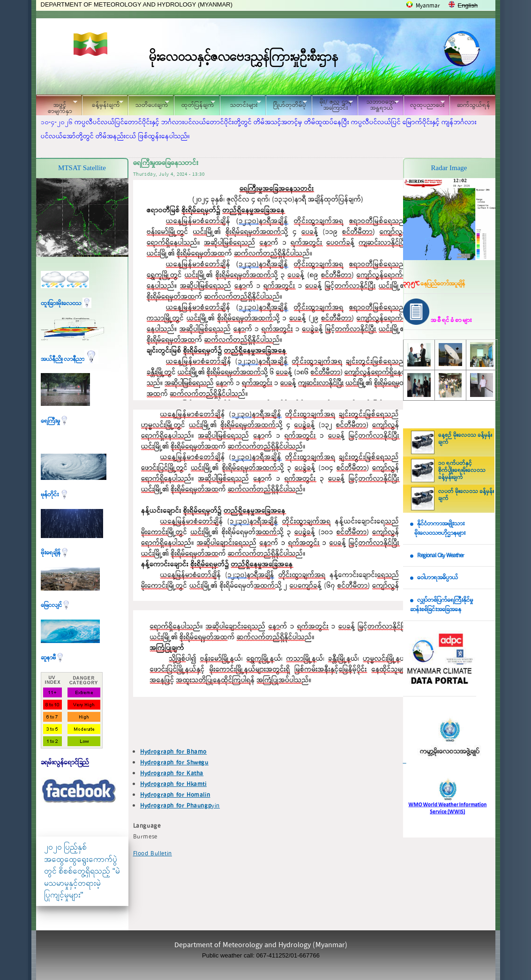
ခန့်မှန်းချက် (103, 104)
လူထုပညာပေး (424, 104)
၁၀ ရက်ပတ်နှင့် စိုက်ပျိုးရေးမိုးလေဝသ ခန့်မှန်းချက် (462, 471)
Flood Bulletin (153, 854)
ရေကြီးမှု (55, 421)
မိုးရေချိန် (55, 553)
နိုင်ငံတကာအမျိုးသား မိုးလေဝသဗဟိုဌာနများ (438, 529)
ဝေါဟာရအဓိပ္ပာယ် (438, 578)
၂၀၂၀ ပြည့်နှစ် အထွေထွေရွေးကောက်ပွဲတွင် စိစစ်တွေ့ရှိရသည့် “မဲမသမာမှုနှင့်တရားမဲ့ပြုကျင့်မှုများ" (82, 871)
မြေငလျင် (56, 605)
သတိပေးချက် (149, 104)
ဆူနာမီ (53, 658)
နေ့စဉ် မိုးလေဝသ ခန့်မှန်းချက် (465, 439)
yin (180, 806)
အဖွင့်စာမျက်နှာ (57, 106)
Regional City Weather (441, 556)
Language (147, 826)
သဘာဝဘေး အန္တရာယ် (378, 105)
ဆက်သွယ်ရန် (474, 105)
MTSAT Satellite (82, 168)
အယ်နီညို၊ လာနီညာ (70, 359)
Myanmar (428, 6)
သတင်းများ (240, 104)
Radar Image (449, 168)
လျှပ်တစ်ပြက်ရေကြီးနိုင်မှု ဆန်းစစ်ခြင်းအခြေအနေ (441, 605)
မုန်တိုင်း (55, 495)
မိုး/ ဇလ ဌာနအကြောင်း (332, 105)
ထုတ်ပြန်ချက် (194, 104)
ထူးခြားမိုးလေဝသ (66, 303)
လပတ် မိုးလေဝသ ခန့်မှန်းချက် (466, 495)
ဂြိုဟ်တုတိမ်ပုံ (286, 104)
